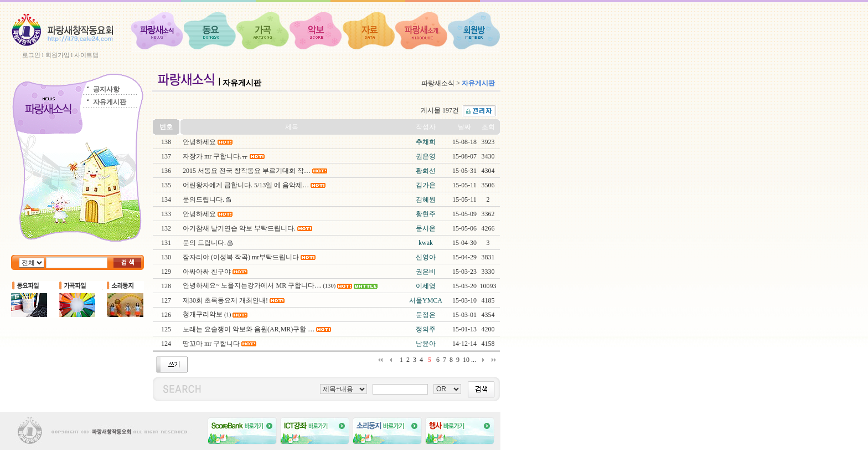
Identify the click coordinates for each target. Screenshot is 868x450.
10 (466, 360)
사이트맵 (86, 55)
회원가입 (58, 55)
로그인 (31, 55)
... (474, 360)
